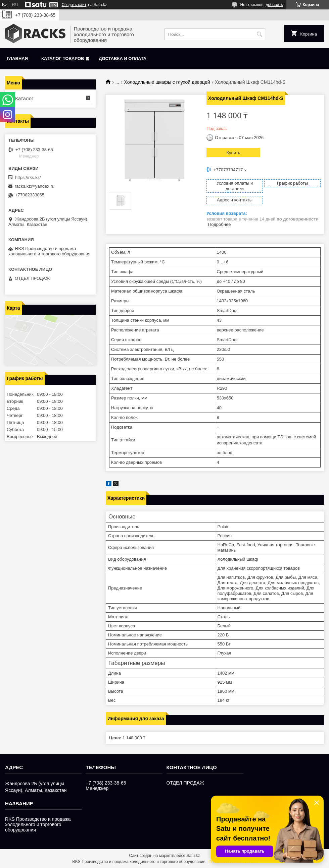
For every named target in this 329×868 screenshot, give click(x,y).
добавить (274, 5)
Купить (233, 153)
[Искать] (259, 34)
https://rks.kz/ (28, 177)
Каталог (24, 98)
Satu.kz (193, 856)
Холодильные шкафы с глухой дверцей (167, 82)
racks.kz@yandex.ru (35, 186)
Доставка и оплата (123, 58)
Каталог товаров (63, 58)
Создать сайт (74, 5)
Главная (17, 58)
